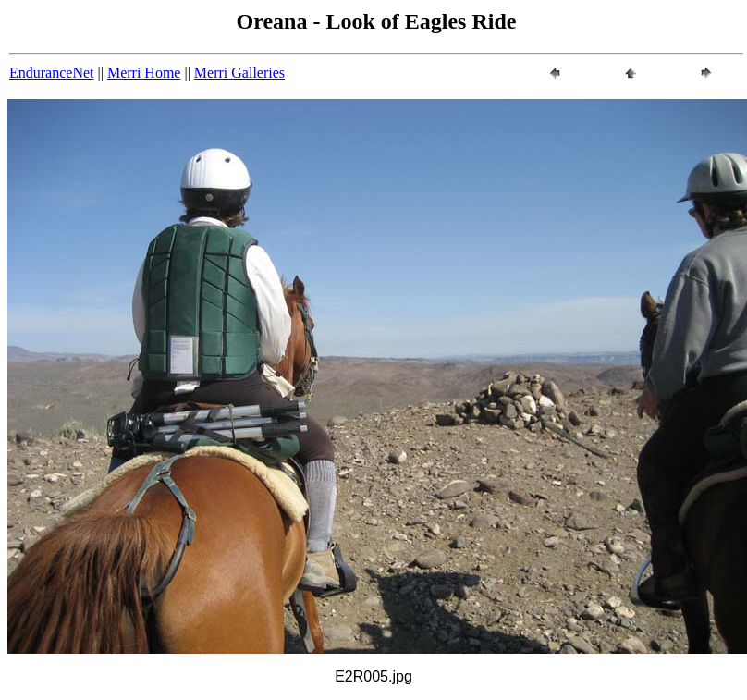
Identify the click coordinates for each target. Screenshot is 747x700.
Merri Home (144, 73)
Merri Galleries (239, 73)
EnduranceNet (52, 73)
